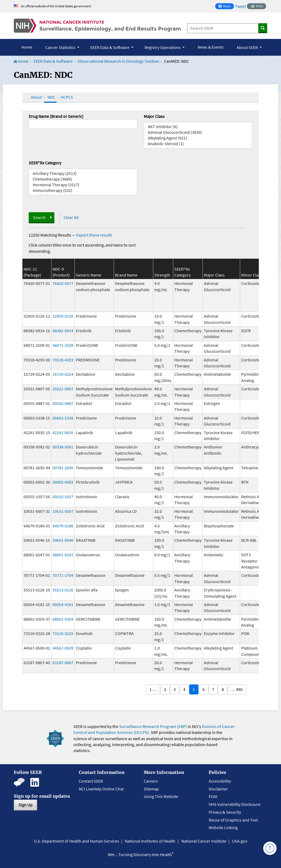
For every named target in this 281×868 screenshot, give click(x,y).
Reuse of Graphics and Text (233, 820)
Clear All (71, 217)
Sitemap (151, 789)
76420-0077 (63, 283)
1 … (153, 689)
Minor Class (252, 275)
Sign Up (25, 805)
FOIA (213, 796)
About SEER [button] (248, 47)
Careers (151, 781)
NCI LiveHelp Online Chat (101, 789)
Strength (162, 275)
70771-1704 (63, 575)
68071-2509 (63, 345)
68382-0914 (63, 331)
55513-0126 (63, 590)
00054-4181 (63, 604)
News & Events (211, 47)
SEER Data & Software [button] (110, 47)
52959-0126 (63, 316)
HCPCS (67, 97)
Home (27, 47)
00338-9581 (63, 447)
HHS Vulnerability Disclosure (235, 804)
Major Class (154, 116)
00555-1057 (63, 497)
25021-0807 (63, 389)
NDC (51, 97)
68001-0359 (63, 619)
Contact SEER (91, 781)
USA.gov (240, 841)
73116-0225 (63, 633)
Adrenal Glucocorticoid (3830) (198, 132)
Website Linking (223, 827)
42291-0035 (63, 433)
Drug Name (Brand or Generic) (56, 116)
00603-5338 (63, 418)
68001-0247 (63, 555)
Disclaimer (218, 789)
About (36, 97)
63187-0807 (63, 663)
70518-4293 (63, 360)
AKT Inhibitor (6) (198, 127)
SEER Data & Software (53, 61)
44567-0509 (63, 648)
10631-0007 (63, 511)
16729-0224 (63, 374)
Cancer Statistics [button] (61, 47)
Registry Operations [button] (163, 47)
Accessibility (220, 781)
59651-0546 (63, 540)
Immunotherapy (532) (83, 190)
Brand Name (126, 275)
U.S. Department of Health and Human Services (76, 841)
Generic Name (89, 275)
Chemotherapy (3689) (83, 179)
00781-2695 (63, 468)
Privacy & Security (225, 812)
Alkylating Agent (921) (198, 138)
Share (226, 7)
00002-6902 (63, 482)
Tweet (240, 6)
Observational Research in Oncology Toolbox (118, 61)
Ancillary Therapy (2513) (83, 173)
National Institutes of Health (150, 841)
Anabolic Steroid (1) (198, 144)
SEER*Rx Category (45, 163)
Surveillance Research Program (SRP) (153, 726)
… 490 (237, 689)
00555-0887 (63, 403)
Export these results (94, 235)
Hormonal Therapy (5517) (83, 185)
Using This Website (161, 796)
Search (39, 217)
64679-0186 (63, 526)
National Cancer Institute (204, 841)
